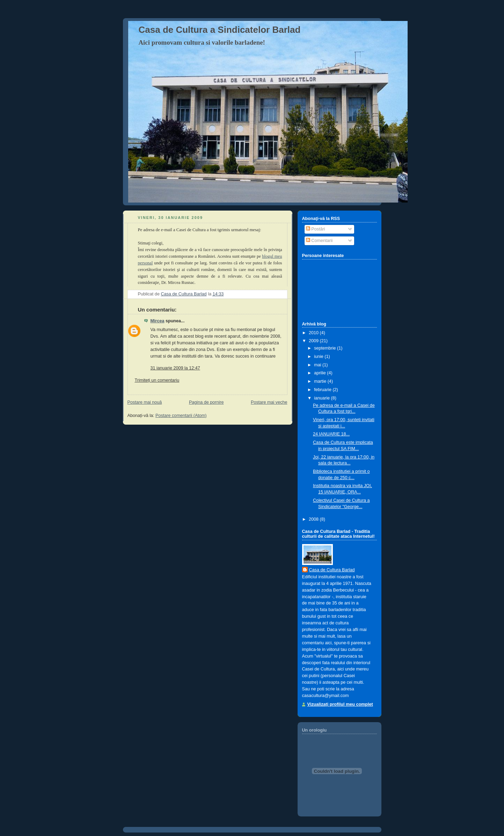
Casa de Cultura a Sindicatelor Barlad (220, 30)
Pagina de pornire (206, 402)
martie (321, 381)
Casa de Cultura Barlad (332, 570)
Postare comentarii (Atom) (181, 416)
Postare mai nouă (145, 402)
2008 (314, 519)
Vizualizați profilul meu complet (340, 704)
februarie (323, 390)
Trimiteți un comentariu (157, 380)
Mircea (158, 321)
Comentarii (319, 241)
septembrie (326, 348)
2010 (314, 333)
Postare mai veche (269, 402)
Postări (316, 229)
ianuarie (322, 398)
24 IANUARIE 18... (331, 434)
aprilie (320, 373)
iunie (319, 357)
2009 (314, 341)
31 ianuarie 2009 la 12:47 (175, 368)
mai (318, 365)
